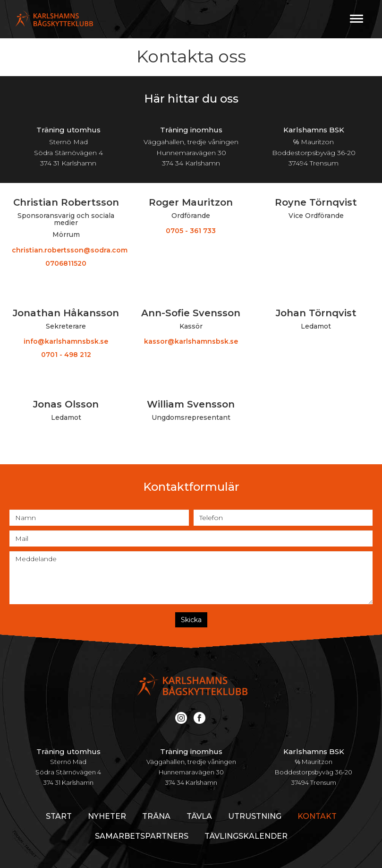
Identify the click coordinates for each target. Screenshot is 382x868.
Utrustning (255, 816)
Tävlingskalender (246, 836)
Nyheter (107, 816)
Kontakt (317, 816)
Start (59, 816)
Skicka (191, 620)
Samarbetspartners (142, 836)
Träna (156, 816)
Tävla (199, 816)
